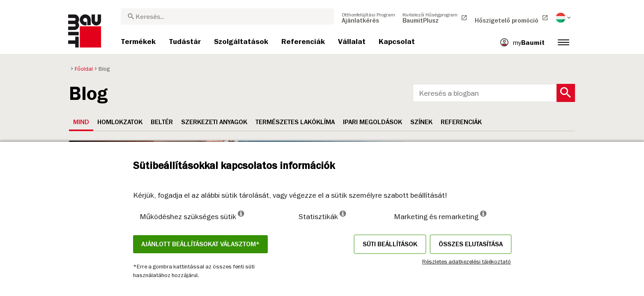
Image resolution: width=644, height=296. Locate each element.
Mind (81, 122)
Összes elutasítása (471, 244)
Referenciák (461, 122)
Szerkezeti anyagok (214, 122)
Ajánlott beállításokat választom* (200, 244)
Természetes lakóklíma (295, 122)
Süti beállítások (390, 244)
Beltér (162, 122)
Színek (421, 122)
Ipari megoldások (373, 122)
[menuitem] (368, 18)
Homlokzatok (120, 122)
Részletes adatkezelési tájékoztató (467, 261)
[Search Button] (566, 93)
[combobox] (227, 16)
